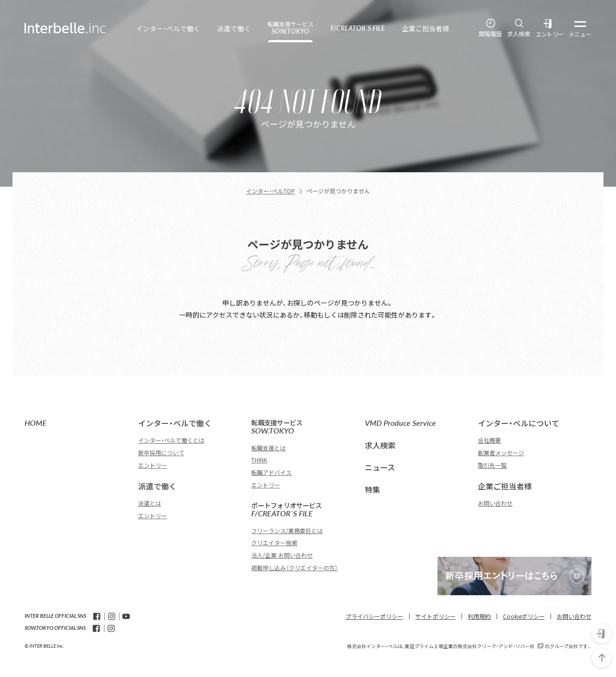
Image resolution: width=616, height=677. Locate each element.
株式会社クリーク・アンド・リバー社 (496, 646)
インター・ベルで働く (175, 423)
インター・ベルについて (519, 423)
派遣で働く (157, 486)
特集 (372, 489)
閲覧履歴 (490, 34)
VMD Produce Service (400, 423)
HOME (36, 423)
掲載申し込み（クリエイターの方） (295, 568)
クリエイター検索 (274, 543)
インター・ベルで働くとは (171, 440)
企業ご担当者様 (505, 486)
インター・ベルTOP (270, 191)
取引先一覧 (492, 465)
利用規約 (479, 616)
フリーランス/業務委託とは (287, 530)
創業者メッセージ (501, 453)
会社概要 (489, 440)
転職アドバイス (271, 472)
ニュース (380, 467)
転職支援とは (269, 448)
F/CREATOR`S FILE (303, 510)
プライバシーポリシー (374, 616)
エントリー (550, 34)
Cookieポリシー (524, 616)
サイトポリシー (436, 616)
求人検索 (519, 34)
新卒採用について (161, 453)
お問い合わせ (495, 503)
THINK (259, 460)
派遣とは (150, 503)
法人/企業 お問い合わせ (282, 555)
